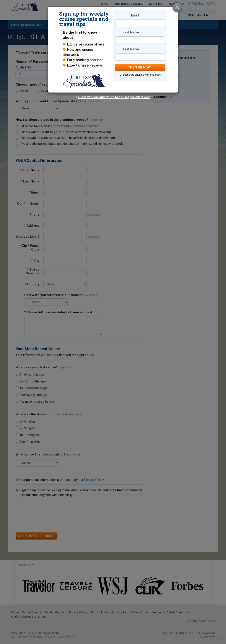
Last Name (131, 49)
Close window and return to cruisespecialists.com (114, 97)
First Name (131, 32)
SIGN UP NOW (140, 67)
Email (135, 15)
